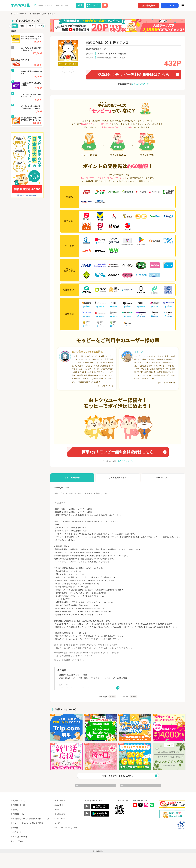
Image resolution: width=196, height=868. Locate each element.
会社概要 (14, 828)
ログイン (170, 6)
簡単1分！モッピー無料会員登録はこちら (133, 75)
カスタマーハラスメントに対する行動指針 (28, 823)
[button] (11, 26)
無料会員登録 (149, 6)
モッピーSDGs (17, 841)
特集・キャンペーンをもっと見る (118, 776)
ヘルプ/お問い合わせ (19, 837)
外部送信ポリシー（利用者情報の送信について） (30, 819)
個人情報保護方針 (18, 805)
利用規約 (14, 810)
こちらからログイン (140, 84)
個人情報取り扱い (18, 814)
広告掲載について (18, 801)
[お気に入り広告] (105, 5)
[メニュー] (183, 5)
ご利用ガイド (16, 832)
